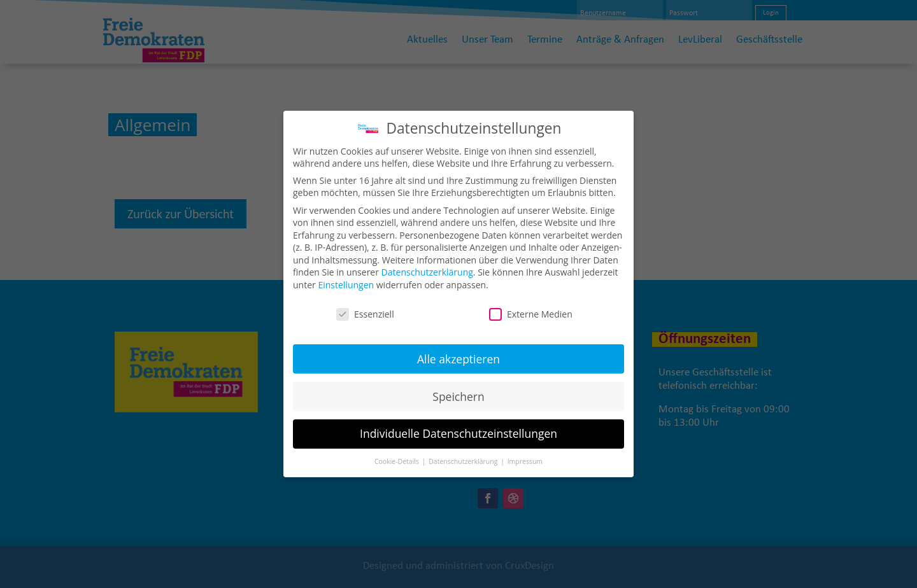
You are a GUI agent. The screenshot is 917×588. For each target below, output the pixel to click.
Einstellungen (346, 276)
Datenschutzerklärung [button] (464, 452)
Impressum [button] (525, 452)
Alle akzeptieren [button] (458, 349)
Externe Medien (531, 305)
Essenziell (365, 305)
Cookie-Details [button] (398, 452)
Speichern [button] (458, 387)
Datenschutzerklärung (427, 263)
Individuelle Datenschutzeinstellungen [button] (458, 424)
